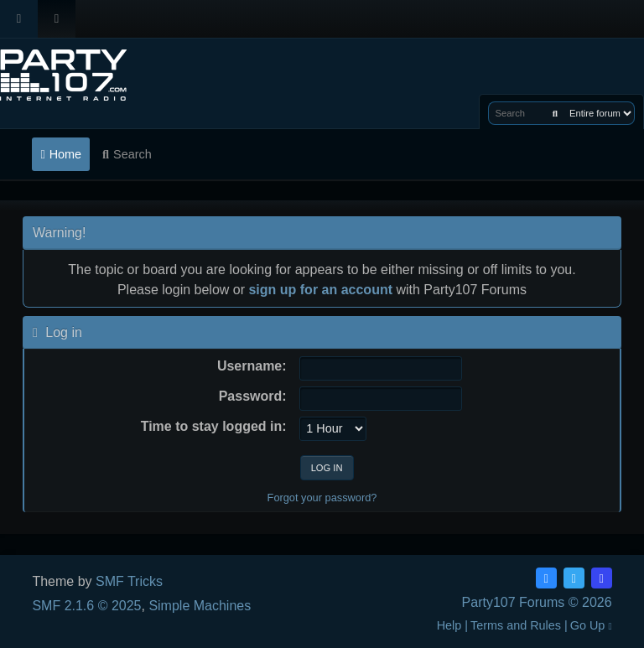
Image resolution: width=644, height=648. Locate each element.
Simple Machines (200, 606)
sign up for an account (320, 290)
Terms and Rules (516, 625)
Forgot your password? (322, 498)
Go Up (591, 625)
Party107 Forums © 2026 (537, 602)
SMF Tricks (129, 581)
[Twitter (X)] (574, 578)
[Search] (555, 113)
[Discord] (602, 578)
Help (449, 625)
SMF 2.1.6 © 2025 (86, 606)
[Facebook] (546, 578)
